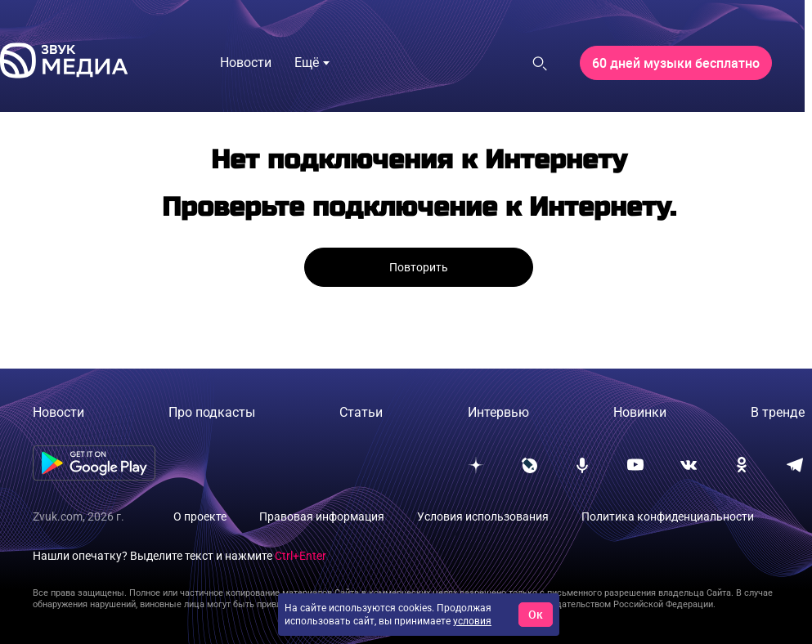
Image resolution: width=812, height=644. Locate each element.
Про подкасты (212, 412)
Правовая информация (322, 517)
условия (472, 621)
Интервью (498, 412)
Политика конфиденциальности (668, 517)
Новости (58, 412)
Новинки (640, 412)
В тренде (778, 412)
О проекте (200, 517)
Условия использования (483, 517)
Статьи (361, 412)
